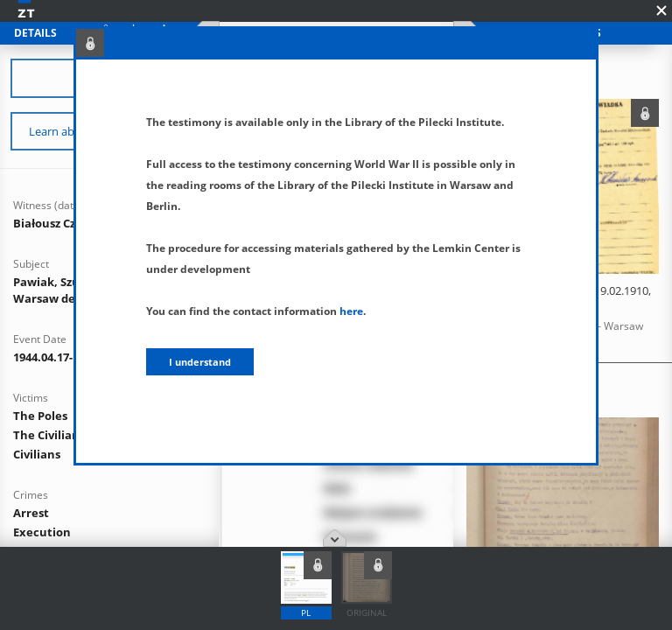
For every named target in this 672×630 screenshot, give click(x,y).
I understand (200, 362)
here (351, 311)
